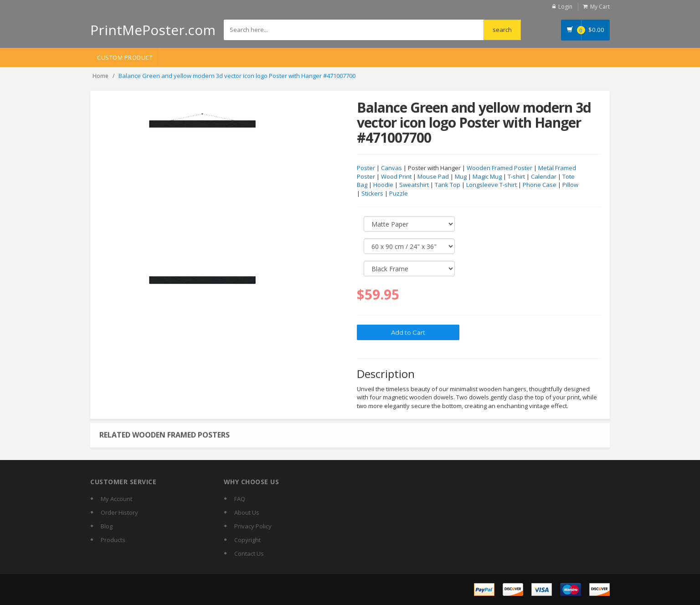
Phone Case (540, 185)
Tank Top (448, 185)
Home (100, 76)
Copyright (247, 540)
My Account (116, 499)
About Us (247, 512)
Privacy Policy (253, 526)
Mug (461, 177)
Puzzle (399, 194)
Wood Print (396, 177)
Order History (119, 512)
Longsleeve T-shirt (492, 185)
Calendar (544, 177)
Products (113, 540)
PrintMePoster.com (153, 30)
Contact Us (249, 553)
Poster (366, 168)
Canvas (391, 168)
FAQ (240, 499)
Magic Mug (487, 177)
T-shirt (516, 177)
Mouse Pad (433, 177)
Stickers (372, 194)
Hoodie (383, 185)
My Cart (600, 7)
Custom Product (125, 57)
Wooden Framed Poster (499, 168)
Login (565, 7)
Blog (107, 526)
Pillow (570, 185)
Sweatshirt (414, 185)
